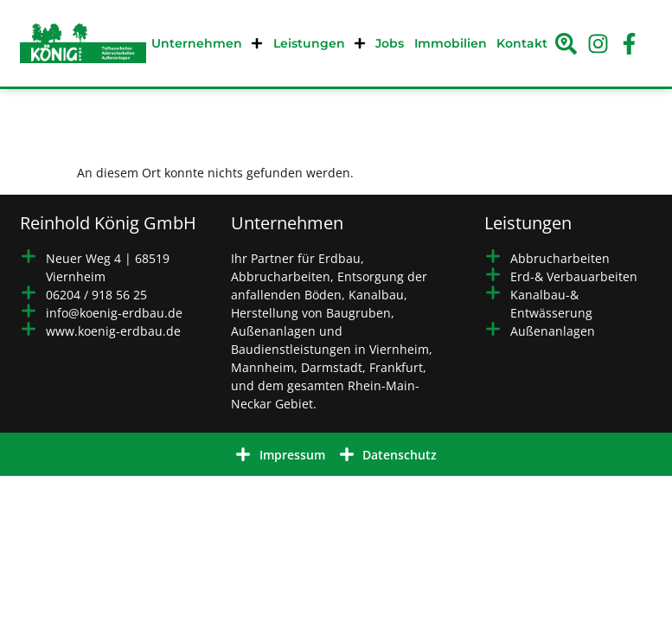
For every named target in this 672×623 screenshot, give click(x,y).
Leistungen (320, 43)
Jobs (390, 43)
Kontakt (522, 43)
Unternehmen (207, 43)
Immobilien (451, 43)
